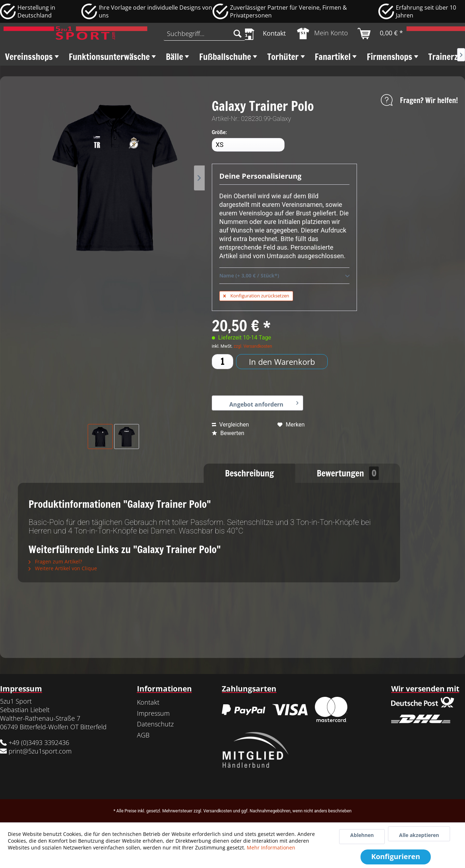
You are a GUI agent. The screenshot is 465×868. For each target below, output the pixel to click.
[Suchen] (237, 34)
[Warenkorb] (381, 34)
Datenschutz (155, 724)
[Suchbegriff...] (204, 34)
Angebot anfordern (264, 403)
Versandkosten (218, 811)
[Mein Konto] (323, 34)
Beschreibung (249, 473)
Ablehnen (362, 835)
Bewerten (228, 433)
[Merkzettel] (263, 34)
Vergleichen (230, 425)
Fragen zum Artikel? (55, 561)
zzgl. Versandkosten (253, 346)
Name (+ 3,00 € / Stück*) (284, 276)
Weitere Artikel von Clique (63, 568)
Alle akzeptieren (419, 835)
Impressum (153, 713)
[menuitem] (204, 34)
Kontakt (148, 702)
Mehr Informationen (271, 847)
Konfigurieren (396, 856)
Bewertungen (348, 473)
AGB (143, 735)
